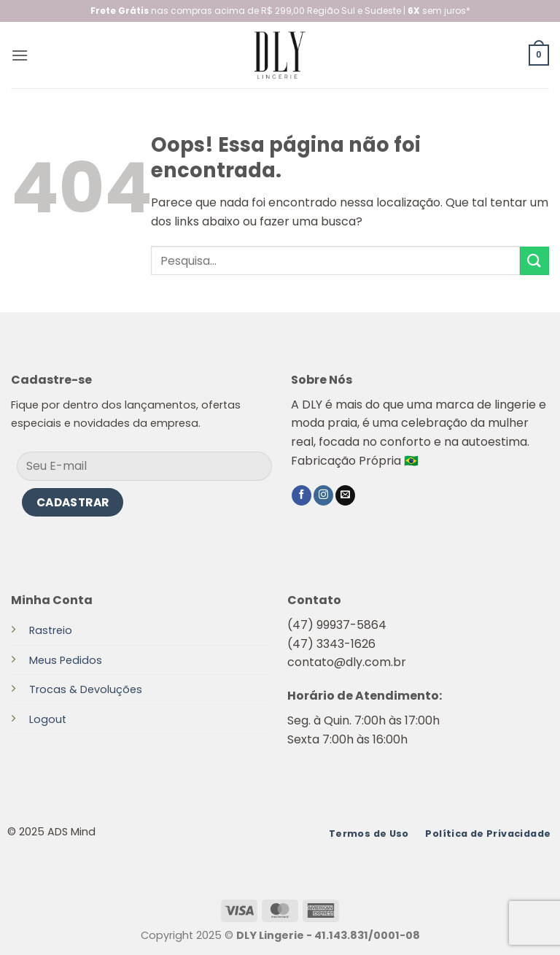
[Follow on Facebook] (302, 495)
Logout (48, 719)
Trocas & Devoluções (86, 689)
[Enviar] (534, 261)
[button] (20, 55)
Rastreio (51, 630)
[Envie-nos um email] (345, 495)
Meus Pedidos (66, 660)
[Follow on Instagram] (323, 495)
